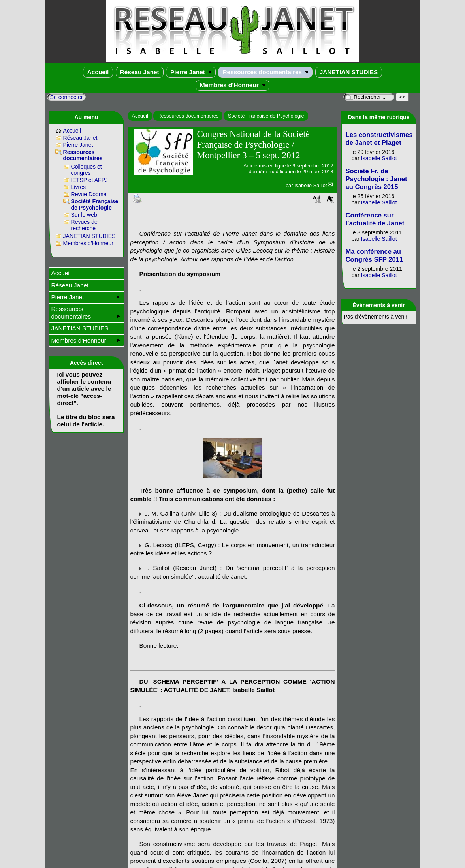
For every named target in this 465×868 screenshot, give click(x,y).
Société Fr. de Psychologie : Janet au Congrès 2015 (377, 179)
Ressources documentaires (265, 72)
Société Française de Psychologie (266, 116)
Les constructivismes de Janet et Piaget (379, 139)
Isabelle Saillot (311, 185)
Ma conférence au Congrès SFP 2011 (375, 256)
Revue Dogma (89, 194)
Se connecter (67, 97)
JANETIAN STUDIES (349, 72)
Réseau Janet (140, 72)
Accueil (98, 72)
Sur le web (84, 215)
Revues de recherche (84, 225)
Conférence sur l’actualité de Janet (375, 219)
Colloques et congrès (87, 170)
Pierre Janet (191, 72)
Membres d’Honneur (232, 85)
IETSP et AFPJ (90, 180)
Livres (79, 187)
